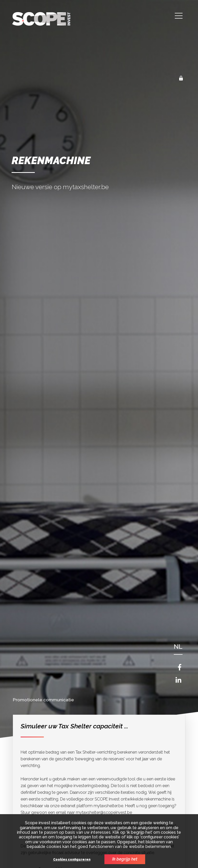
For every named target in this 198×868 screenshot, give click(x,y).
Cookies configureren (72, 860)
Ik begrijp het (125, 859)
